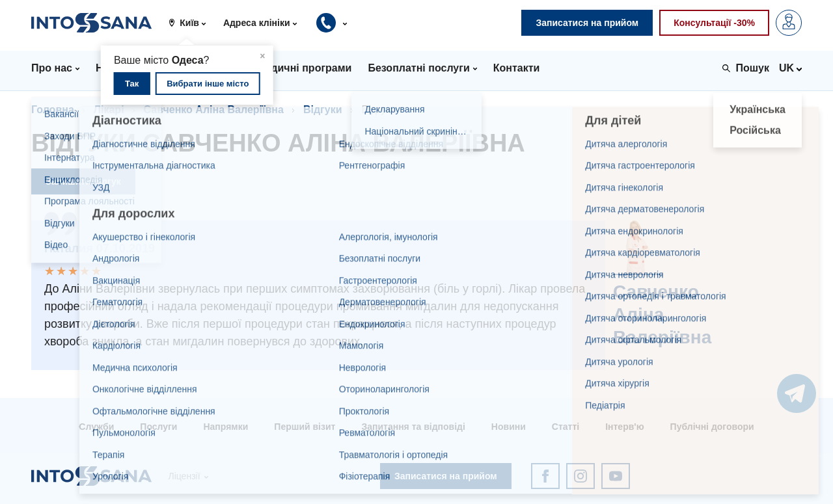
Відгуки (323, 110)
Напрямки (225, 427)
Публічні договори (712, 427)
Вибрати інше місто (208, 84)
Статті (566, 427)
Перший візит (305, 427)
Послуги (158, 427)
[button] (192, 23)
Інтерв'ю (624, 427)
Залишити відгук (83, 181)
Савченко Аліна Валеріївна (214, 110)
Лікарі (109, 110)
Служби (96, 427)
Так (132, 84)
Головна (53, 110)
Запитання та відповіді (413, 427)
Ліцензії (184, 476)
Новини (509, 427)
